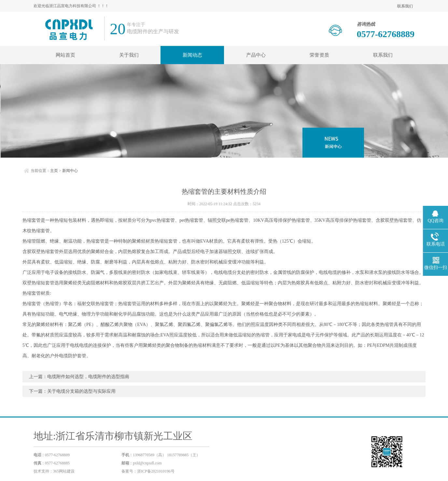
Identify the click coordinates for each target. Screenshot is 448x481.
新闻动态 (192, 55)
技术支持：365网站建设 (54, 471)
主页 (54, 171)
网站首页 (65, 55)
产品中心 (256, 55)
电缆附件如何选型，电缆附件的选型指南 (88, 377)
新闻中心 (70, 171)
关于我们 (129, 55)
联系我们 (405, 6)
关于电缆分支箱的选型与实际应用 (81, 391)
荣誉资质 (319, 55)
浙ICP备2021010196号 (156, 471)
